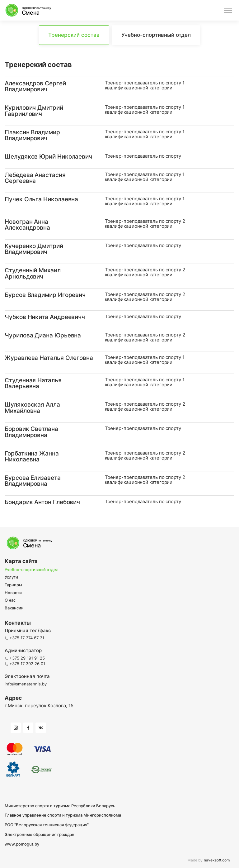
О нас (10, 600)
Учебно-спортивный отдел (32, 570)
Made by (209, 860)
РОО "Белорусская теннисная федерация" (47, 825)
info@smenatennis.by (26, 684)
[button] (119, 89)
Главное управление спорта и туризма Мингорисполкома (63, 815)
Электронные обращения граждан (40, 835)
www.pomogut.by (22, 844)
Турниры (13, 585)
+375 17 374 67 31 (24, 638)
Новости (13, 593)
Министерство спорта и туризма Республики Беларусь (60, 806)
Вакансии (14, 608)
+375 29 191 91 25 (25, 658)
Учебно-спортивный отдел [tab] (156, 35)
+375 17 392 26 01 (25, 664)
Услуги (11, 577)
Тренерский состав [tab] (74, 35)
